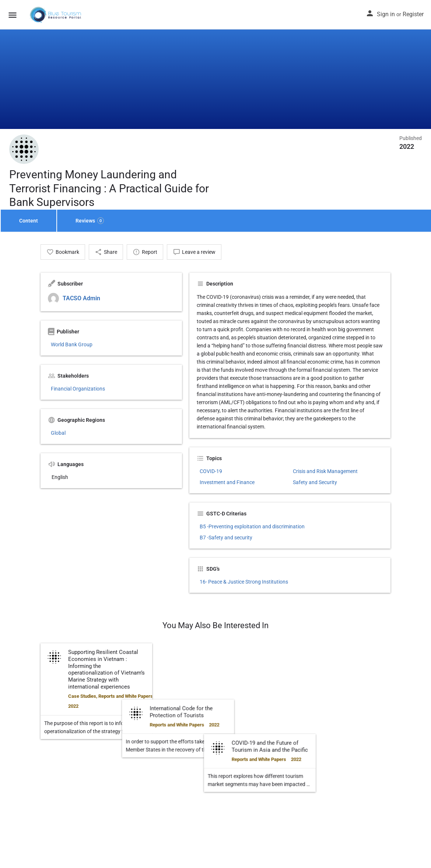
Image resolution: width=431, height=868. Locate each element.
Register (413, 14)
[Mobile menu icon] (13, 15)
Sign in (386, 14)
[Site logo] (56, 15)
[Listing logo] (24, 149)
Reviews (90, 221)
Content (29, 221)
